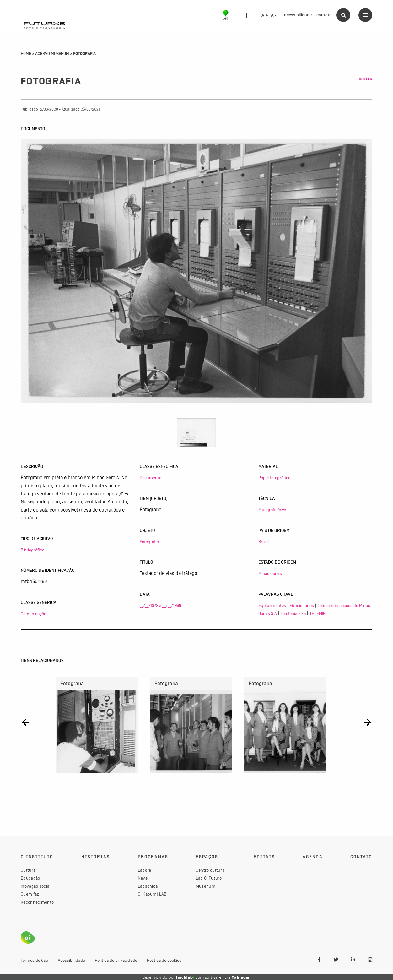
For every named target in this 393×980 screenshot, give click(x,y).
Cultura (28, 870)
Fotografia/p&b (272, 510)
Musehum (206, 886)
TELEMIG (318, 613)
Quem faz (30, 894)
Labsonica (148, 886)
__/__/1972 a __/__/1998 (160, 605)
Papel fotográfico (274, 478)
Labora (145, 870)
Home (26, 54)
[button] (26, 722)
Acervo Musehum (52, 54)
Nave (143, 878)
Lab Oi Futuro (209, 878)
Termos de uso (34, 960)
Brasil (264, 542)
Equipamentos (272, 605)
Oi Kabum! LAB (152, 894)
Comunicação (33, 614)
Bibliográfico (32, 550)
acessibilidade (298, 15)
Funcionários (302, 605)
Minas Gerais (270, 573)
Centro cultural (211, 870)
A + (265, 15)
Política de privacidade (116, 960)
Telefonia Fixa (293, 613)
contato (324, 15)
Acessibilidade (71, 960)
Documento (151, 478)
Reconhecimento (37, 902)
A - (274, 15)
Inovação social (36, 886)
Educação (30, 878)
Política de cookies (164, 960)
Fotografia (149, 542)
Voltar (366, 79)
